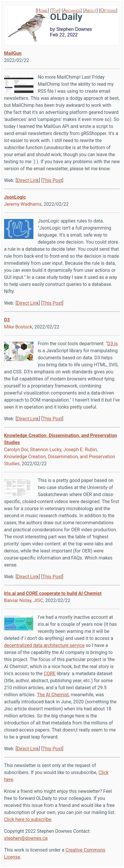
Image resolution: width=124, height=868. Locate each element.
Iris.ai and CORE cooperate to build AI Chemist (53, 593)
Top (55, 10)
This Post (52, 180)
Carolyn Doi (16, 450)
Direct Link (28, 180)
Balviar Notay (18, 600)
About (90, 10)
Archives (72, 10)
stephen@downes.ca (26, 838)
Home (42, 10)
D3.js (113, 344)
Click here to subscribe (28, 819)
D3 (7, 320)
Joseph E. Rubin (80, 450)
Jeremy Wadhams (23, 204)
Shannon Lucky (46, 450)
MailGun (13, 53)
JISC (38, 600)
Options (108, 10)
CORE (50, 674)
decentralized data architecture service (44, 645)
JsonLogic (15, 197)
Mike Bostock (18, 327)
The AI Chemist (53, 695)
